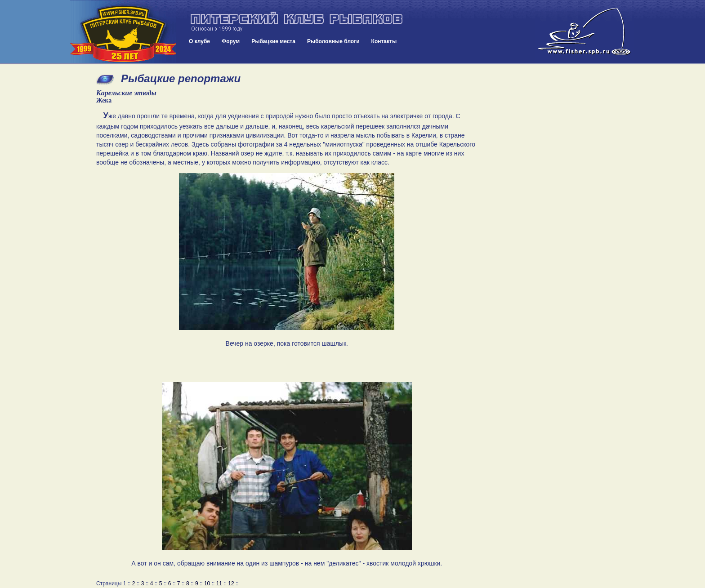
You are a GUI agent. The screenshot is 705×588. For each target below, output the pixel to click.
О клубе (199, 41)
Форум (231, 41)
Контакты (384, 41)
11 (219, 584)
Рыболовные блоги (333, 41)
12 (231, 584)
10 (207, 584)
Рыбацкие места (273, 41)
